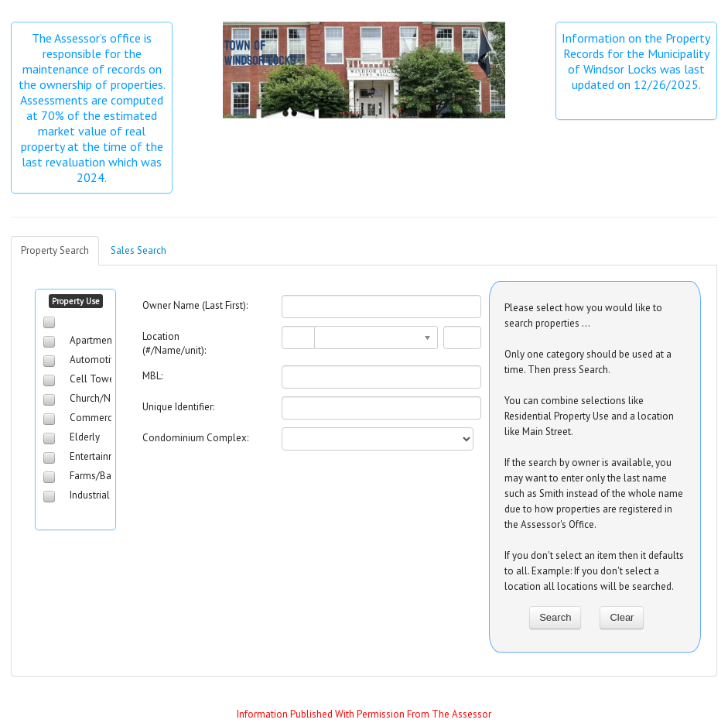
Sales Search (138, 250)
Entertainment (100, 456)
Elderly (85, 437)
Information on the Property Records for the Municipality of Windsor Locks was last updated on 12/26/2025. (637, 61)
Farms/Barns (97, 476)
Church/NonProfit (108, 398)
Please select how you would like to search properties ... (583, 315)
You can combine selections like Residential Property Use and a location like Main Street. (589, 416)
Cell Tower (94, 379)
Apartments (95, 340)
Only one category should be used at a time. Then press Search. (588, 362)
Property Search (55, 250)
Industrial (90, 495)
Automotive (95, 360)
